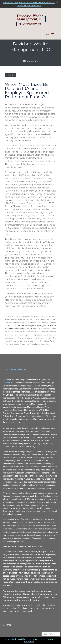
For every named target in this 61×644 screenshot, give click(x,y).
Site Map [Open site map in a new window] (7, 625)
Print (10, 75)
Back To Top (51, 634)
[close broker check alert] (57, 2)
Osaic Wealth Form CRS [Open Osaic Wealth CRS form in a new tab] (15, 370)
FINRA (6, 383)
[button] (49, 34)
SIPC (12, 383)
